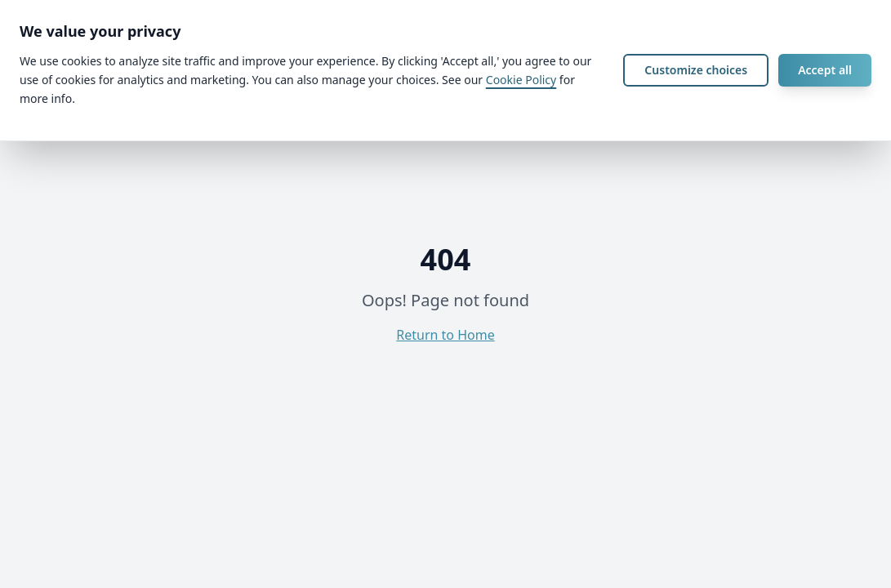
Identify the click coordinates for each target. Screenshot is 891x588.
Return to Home (445, 335)
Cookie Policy (521, 80)
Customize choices (696, 70)
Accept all (825, 70)
